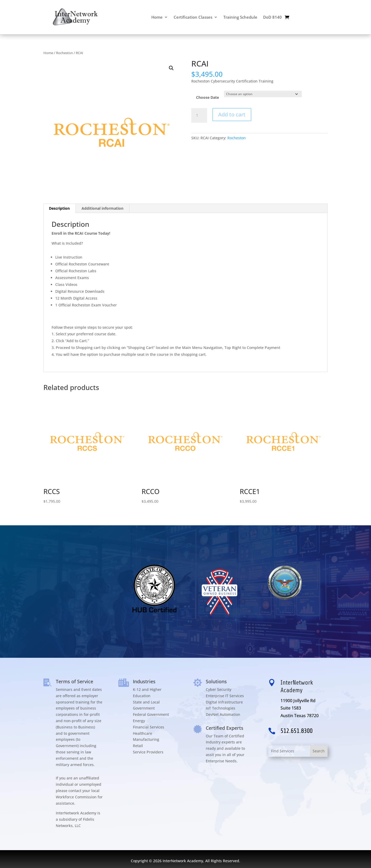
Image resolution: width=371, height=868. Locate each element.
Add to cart (232, 114)
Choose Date (207, 97)
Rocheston (64, 53)
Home (157, 17)
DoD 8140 (272, 17)
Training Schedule (240, 17)
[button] (171, 68)
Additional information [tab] (102, 208)
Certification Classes (193, 17)
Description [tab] (59, 208)
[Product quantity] (199, 115)
